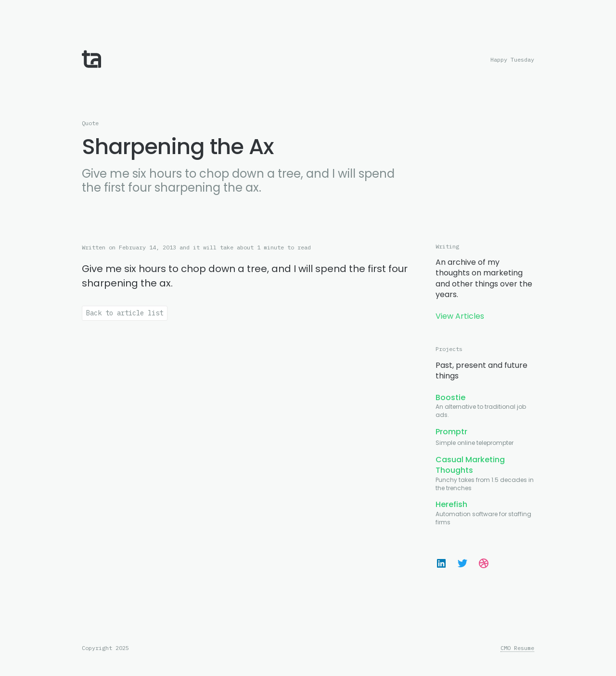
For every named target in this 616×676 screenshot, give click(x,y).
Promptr (451, 432)
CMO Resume (517, 648)
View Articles (460, 316)
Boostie (450, 397)
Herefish (451, 504)
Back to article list (125, 313)
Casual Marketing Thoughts (470, 465)
